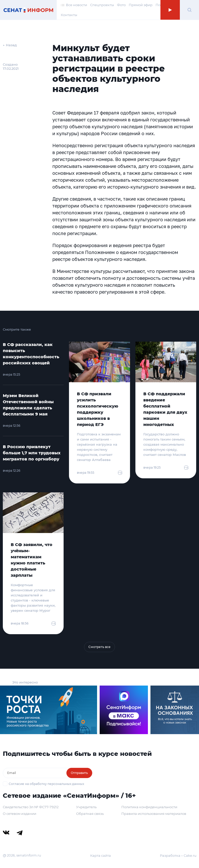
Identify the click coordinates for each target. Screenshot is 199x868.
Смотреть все (100, 647)
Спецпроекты (102, 5)
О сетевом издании (20, 814)
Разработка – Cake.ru (178, 855)
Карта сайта (101, 855)
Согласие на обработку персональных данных (46, 784)
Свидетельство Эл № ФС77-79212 (31, 807)
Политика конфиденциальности (149, 807)
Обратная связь (90, 814)
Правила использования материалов (154, 814)
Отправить (79, 773)
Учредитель (86, 807)
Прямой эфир (141, 5)
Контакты (69, 15)
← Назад (10, 45)
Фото (121, 5)
